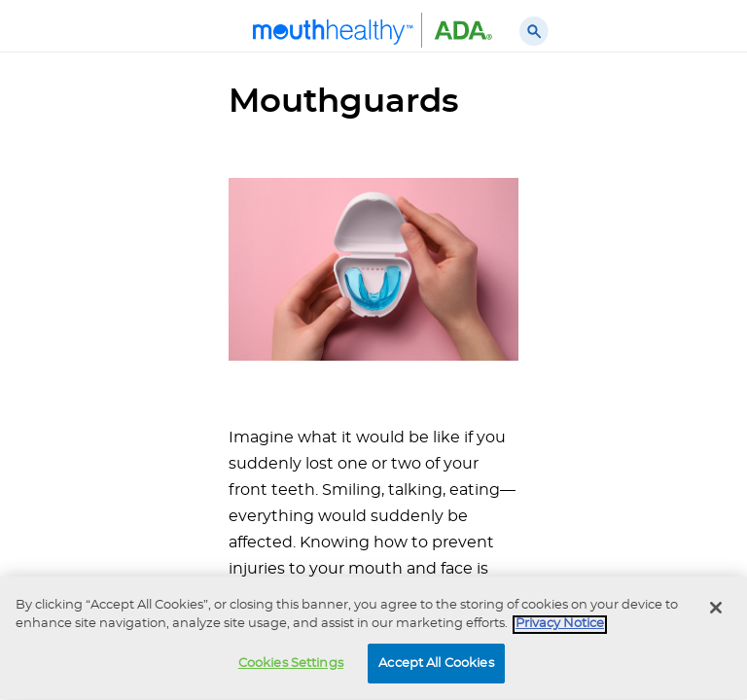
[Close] (716, 610)
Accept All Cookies (436, 665)
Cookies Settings (291, 665)
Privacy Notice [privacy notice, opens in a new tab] (560, 627)
